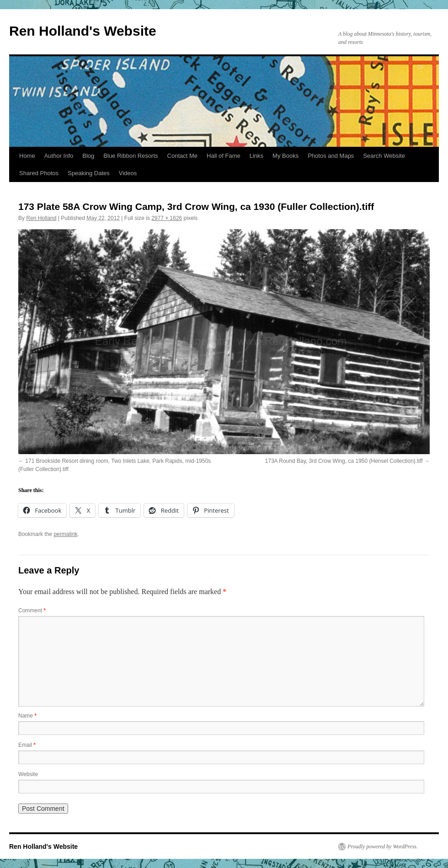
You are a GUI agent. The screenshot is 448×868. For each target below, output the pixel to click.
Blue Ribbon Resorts (131, 156)
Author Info (59, 156)
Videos (128, 173)
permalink (65, 534)
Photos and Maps (331, 156)
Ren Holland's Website (83, 31)
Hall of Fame (224, 156)
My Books (285, 156)
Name (27, 716)
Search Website (384, 156)
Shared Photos (39, 173)
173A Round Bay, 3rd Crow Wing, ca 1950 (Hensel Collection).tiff (344, 461)
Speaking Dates (89, 173)
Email (27, 745)
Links (256, 156)
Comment (32, 611)
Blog (88, 156)
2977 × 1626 (167, 218)
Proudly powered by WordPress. (383, 847)
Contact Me (182, 156)
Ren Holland (41, 218)
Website (28, 774)
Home (27, 156)
